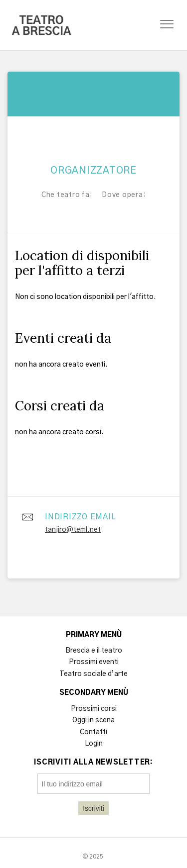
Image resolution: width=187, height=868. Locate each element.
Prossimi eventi (94, 662)
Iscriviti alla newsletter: (93, 763)
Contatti (93, 732)
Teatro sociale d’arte (93, 674)
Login (94, 744)
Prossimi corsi (94, 709)
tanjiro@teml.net (73, 530)
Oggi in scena (93, 720)
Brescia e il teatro (94, 651)
